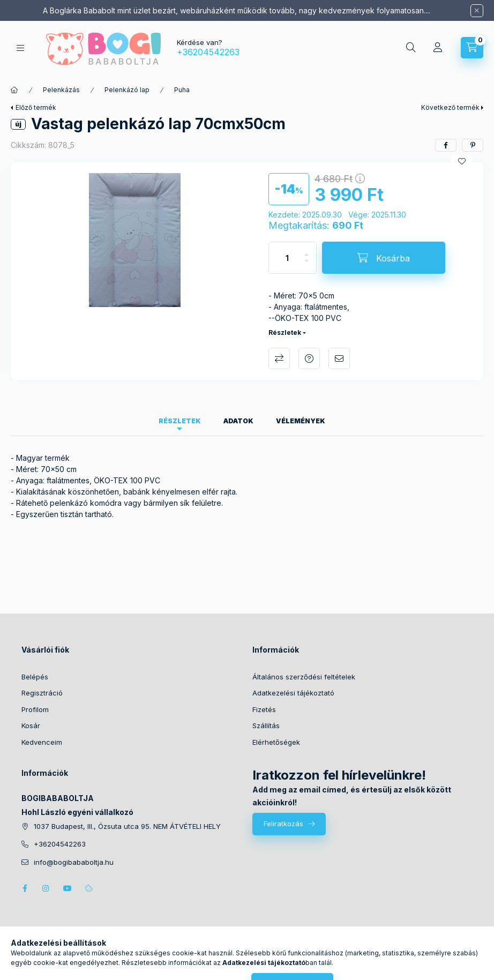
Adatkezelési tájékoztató (293, 693)
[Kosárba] (384, 258)
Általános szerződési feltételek (304, 677)
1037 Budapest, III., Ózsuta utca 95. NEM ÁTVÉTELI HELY (127, 826)
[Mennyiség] (287, 258)
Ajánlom (339, 358)
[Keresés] (411, 48)
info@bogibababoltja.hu (74, 862)
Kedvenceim (42, 742)
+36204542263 (208, 52)
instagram (46, 888)
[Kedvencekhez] (462, 161)
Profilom (35, 709)
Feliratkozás (283, 824)
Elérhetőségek (276, 742)
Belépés (35, 677)
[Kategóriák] (20, 48)
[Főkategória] (14, 90)
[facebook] (446, 145)
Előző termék (36, 107)
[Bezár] (477, 11)
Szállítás (266, 725)
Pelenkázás (61, 90)
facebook (25, 888)
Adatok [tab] (238, 421)
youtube (68, 888)
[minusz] (306, 265)
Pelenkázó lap (127, 90)
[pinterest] (473, 145)
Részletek (285, 332)
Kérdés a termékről (309, 358)
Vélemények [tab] (301, 421)
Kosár (31, 725)
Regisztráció (42, 693)
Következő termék (450, 107)
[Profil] (438, 48)
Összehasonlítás (279, 358)
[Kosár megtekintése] (472, 48)
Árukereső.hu (282, 961)
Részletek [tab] (180, 421)
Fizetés (264, 709)
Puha (182, 90)
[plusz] (306, 250)
